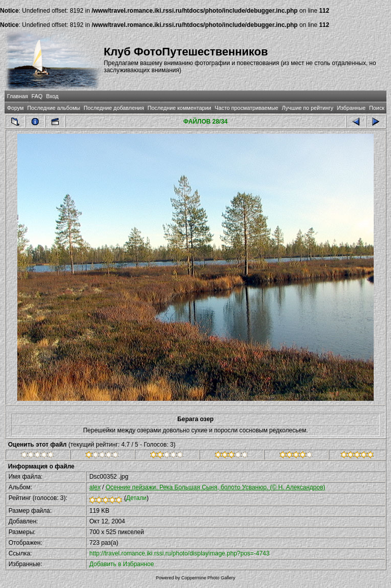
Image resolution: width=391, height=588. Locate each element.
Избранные (351, 108)
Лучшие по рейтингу (308, 108)
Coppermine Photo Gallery (208, 578)
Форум (16, 108)
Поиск (377, 108)
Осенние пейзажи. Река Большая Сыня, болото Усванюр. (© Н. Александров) (215, 487)
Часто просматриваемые (247, 108)
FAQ (37, 96)
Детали (136, 498)
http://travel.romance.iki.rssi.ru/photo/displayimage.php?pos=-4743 (179, 553)
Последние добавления (114, 108)
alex (95, 487)
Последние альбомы (53, 108)
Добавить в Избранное (121, 564)
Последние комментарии (179, 108)
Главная (18, 96)
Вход (52, 96)
